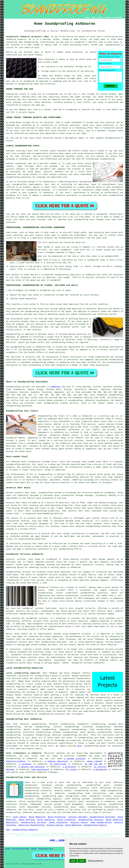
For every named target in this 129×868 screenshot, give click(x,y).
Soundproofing (112, 138)
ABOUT (100, 18)
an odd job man (94, 764)
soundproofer (31, 785)
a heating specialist (56, 761)
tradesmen (53, 772)
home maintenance (40, 770)
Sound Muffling (27, 820)
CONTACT (108, 18)
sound (89, 59)
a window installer (75, 759)
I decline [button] (82, 861)
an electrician (58, 764)
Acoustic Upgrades (78, 817)
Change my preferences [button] (96, 861)
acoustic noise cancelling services (101, 788)
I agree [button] (73, 861)
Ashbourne (55, 387)
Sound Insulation (58, 822)
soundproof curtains (33, 608)
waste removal (95, 761)
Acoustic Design (55, 825)
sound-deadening (45, 514)
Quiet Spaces (20, 817)
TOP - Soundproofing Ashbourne (22, 830)
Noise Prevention (57, 817)
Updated (34, 849)
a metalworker (100, 770)
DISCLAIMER (118, 18)
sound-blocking (26, 539)
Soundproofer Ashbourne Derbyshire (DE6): (28, 37)
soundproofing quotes (95, 746)
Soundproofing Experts (95, 825)
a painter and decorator (32, 767)
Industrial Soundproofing (31, 825)
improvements (96, 753)
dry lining (71, 770)
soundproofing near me (108, 698)
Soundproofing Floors (46, 849)
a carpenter (25, 764)
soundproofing (31, 42)
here (79, 746)
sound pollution (74, 52)
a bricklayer (69, 767)
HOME (87, 18)
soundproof (29, 81)
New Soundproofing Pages (21, 849)
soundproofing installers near (54, 700)
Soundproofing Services (91, 820)
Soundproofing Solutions (102, 817)
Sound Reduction (73, 825)
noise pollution (49, 743)
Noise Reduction (37, 817)
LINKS (93, 18)
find (15, 724)
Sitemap (8, 849)
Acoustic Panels (79, 822)
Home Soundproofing (101, 822)
